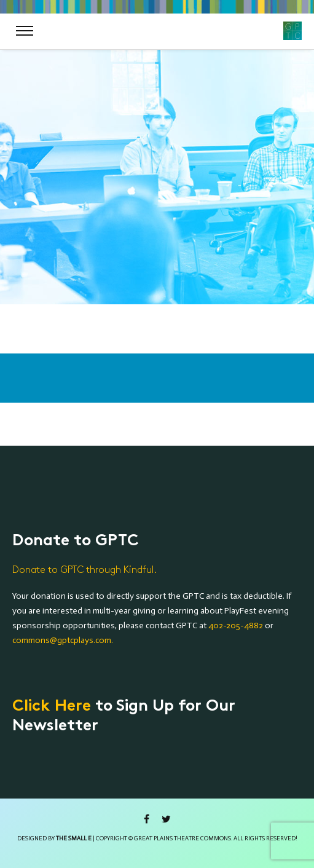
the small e (74, 838)
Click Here (52, 707)
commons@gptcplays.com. (63, 640)
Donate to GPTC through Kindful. (84, 570)
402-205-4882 (236, 625)
